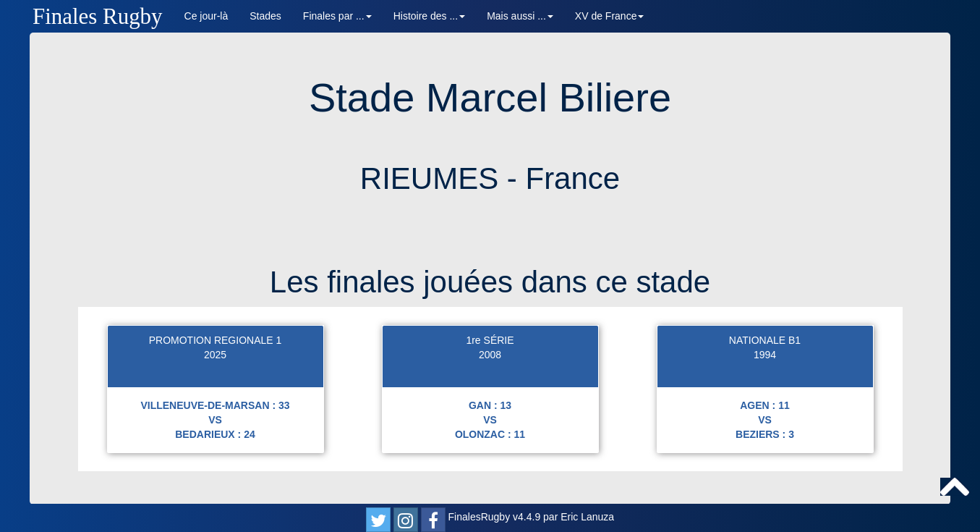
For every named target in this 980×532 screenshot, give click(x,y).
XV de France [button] (610, 16)
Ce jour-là (206, 16)
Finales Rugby (98, 16)
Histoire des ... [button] (429, 16)
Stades (265, 16)
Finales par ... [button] (337, 16)
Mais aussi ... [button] (520, 16)
